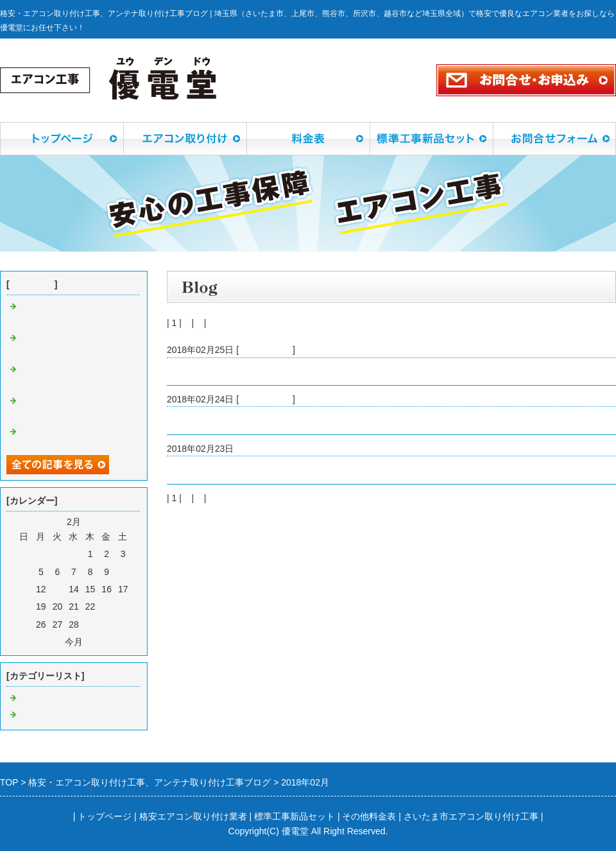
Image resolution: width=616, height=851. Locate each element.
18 (24, 606)
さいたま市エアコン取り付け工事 (471, 816)
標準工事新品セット (295, 816)
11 (24, 589)
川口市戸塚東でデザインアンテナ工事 (243, 372)
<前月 (51, 642)
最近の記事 (32, 284)
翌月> (97, 642)
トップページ (105, 816)
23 (107, 606)
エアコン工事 (266, 399)
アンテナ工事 (266, 350)
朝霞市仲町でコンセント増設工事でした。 (252, 470)
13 (58, 589)
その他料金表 (369, 816)
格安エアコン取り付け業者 (193, 816)
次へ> (220, 323)
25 (24, 624)
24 (123, 606)
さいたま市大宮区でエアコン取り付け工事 (252, 420)
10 (123, 572)
